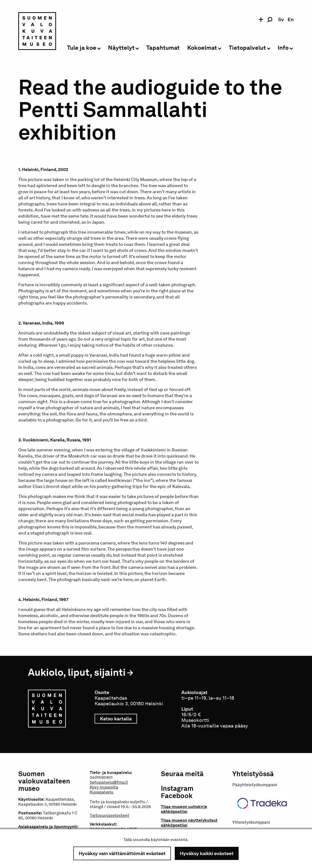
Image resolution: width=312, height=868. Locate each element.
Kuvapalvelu (102, 792)
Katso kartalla (118, 719)
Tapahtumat (163, 48)
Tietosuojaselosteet (109, 815)
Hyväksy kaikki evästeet (207, 853)
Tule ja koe (82, 48)
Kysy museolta (104, 787)
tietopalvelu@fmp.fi (109, 782)
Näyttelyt (121, 48)
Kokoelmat (202, 48)
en (291, 19)
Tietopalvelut (247, 48)
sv (281, 19)
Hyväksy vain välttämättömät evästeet (122, 853)
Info (283, 48)
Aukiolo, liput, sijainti (77, 672)
